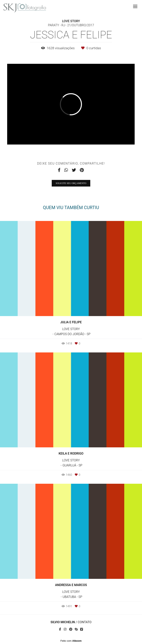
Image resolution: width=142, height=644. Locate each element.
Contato (85, 622)
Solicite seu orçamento (71, 183)
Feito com (71, 641)
